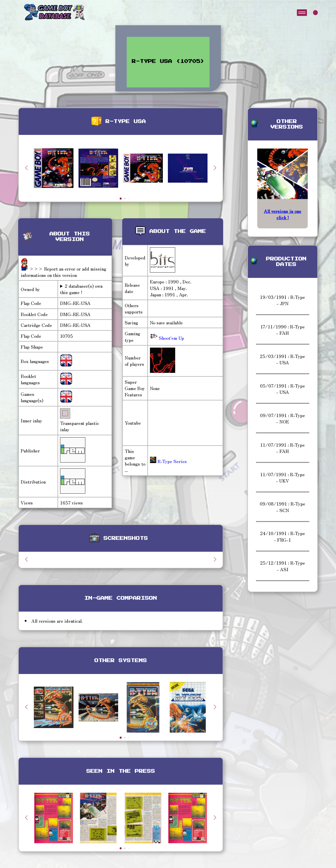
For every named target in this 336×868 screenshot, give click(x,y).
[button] (215, 168)
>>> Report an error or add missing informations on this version (63, 272)
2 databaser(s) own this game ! (81, 289)
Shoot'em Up (171, 338)
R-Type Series (168, 461)
